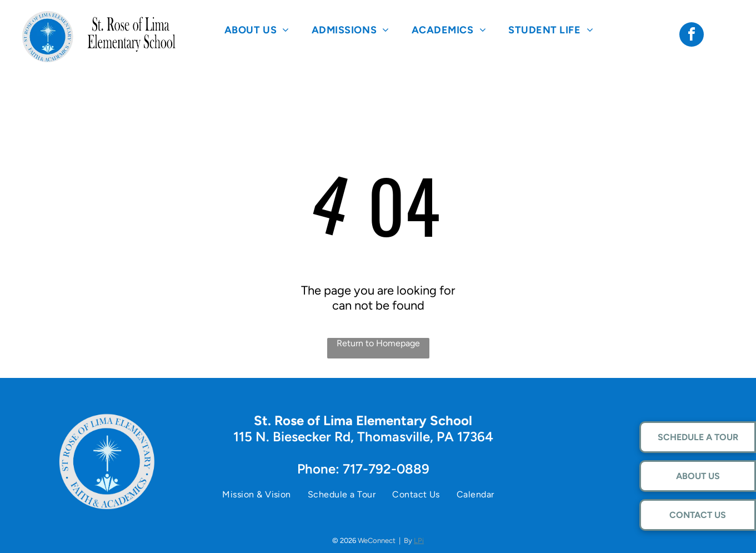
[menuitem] (257, 30)
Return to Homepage (378, 343)
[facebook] (692, 36)
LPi (419, 540)
